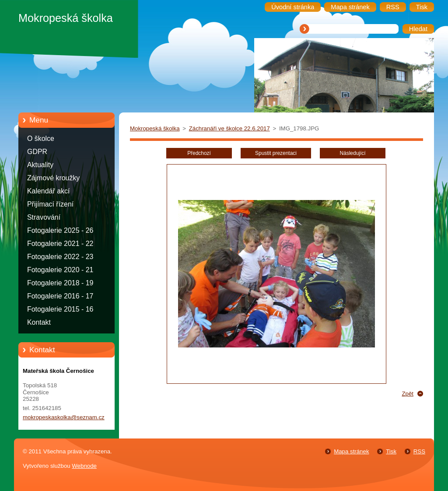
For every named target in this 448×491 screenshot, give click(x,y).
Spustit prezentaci (276, 153)
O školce (41, 139)
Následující (352, 153)
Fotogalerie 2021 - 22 (60, 244)
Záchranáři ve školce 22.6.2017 (229, 128)
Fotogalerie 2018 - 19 (60, 283)
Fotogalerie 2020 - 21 (60, 270)
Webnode (84, 466)
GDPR (37, 152)
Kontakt (39, 322)
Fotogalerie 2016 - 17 (60, 296)
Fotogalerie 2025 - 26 (60, 230)
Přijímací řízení (50, 204)
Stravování (44, 217)
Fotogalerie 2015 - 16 (60, 309)
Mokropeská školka (155, 128)
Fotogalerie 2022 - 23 (60, 257)
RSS (419, 451)
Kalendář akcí (48, 191)
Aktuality (40, 165)
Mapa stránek (351, 451)
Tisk (391, 451)
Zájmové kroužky (53, 178)
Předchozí (199, 153)
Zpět (408, 394)
